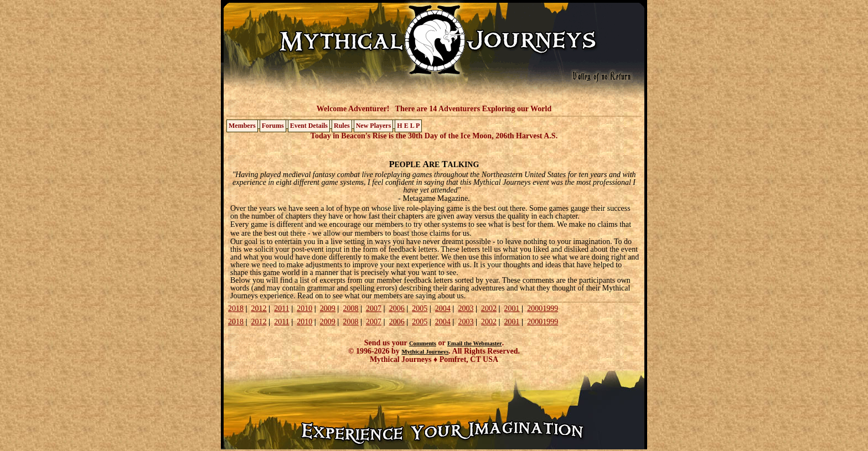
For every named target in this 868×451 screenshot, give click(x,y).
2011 (281, 309)
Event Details (309, 126)
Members (242, 126)
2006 (397, 309)
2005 (420, 309)
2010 (304, 309)
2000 (535, 309)
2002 (489, 309)
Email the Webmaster (475, 343)
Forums (273, 126)
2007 (374, 309)
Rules (342, 126)
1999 (550, 309)
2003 (466, 309)
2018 (236, 309)
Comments (423, 343)
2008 (350, 309)
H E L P (408, 126)
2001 (512, 309)
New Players (374, 126)
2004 (443, 309)
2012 (259, 309)
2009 (328, 309)
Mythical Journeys (425, 352)
